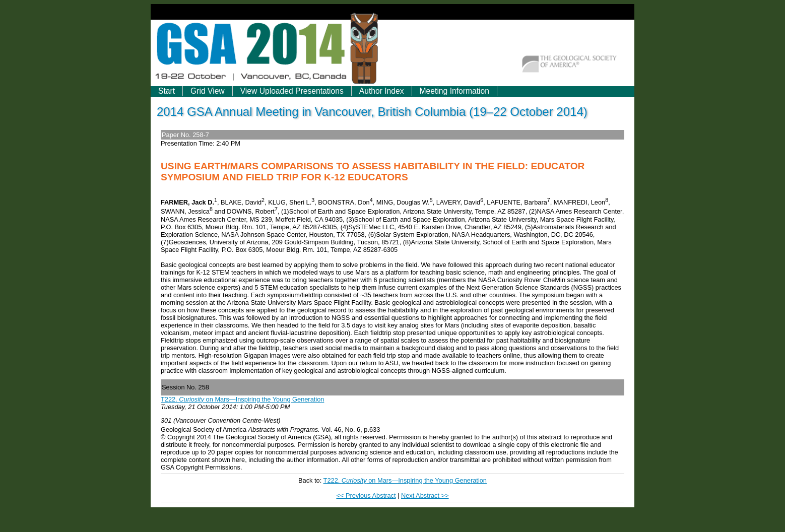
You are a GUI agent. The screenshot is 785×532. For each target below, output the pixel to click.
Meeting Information (454, 91)
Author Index (382, 91)
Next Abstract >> (425, 495)
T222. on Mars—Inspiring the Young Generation (242, 399)
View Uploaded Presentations (292, 91)
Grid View (208, 91)
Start (167, 91)
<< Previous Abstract (366, 495)
